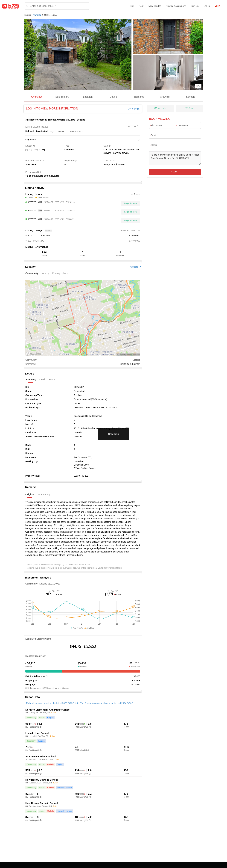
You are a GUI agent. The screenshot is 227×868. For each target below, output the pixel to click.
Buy (132, 6)
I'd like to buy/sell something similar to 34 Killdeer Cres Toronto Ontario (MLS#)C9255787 (175, 158)
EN (219, 6)
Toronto (37, 15)
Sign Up (195, 6)
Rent (141, 6)
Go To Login (134, 109)
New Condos (155, 6)
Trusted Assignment (176, 6)
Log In (207, 6)
